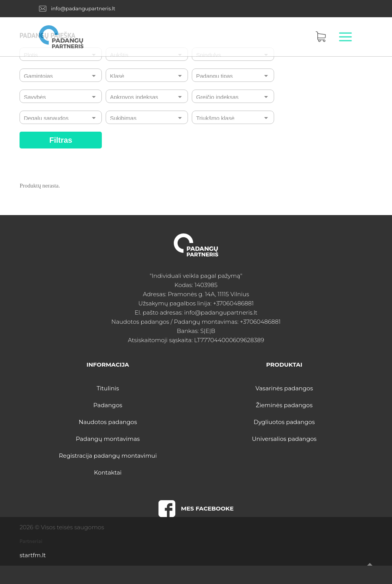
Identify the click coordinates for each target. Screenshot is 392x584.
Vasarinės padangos (284, 388)
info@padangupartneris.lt (83, 8)
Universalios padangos (284, 439)
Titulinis (108, 388)
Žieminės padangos (284, 405)
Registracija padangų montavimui (108, 456)
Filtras (61, 140)
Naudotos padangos (108, 422)
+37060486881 (233, 303)
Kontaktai (108, 472)
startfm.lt (33, 555)
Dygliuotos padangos (284, 422)
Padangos (108, 405)
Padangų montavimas (108, 439)
